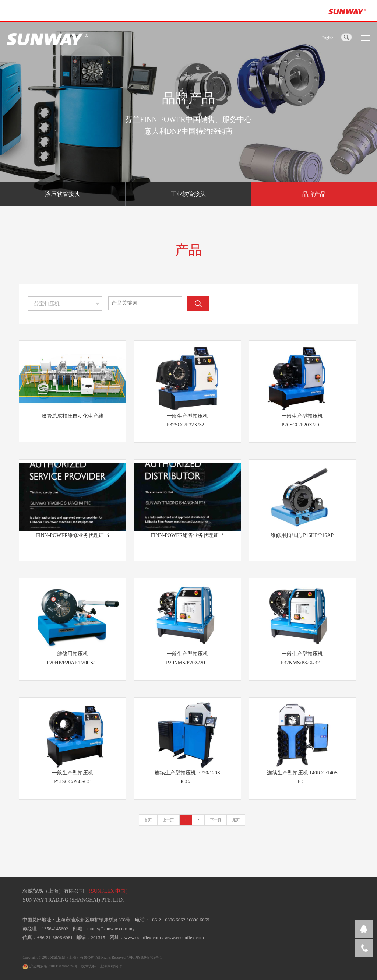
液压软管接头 (63, 194)
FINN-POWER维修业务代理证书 (73, 535)
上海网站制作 (111, 966)
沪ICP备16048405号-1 (145, 957)
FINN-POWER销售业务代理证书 (187, 535)
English (328, 38)
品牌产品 (314, 194)
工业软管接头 (188, 194)
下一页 (216, 820)
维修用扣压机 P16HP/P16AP (302, 535)
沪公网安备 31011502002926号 (50, 966)
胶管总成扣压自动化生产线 (73, 416)
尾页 (236, 820)
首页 (148, 820)
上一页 (168, 820)
